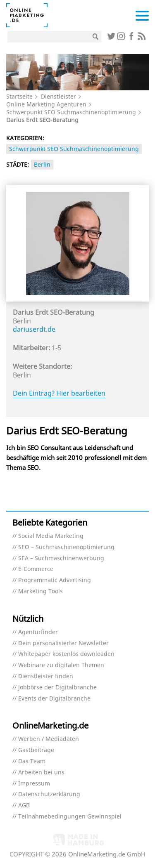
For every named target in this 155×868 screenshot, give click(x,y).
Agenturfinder (38, 632)
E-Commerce (36, 569)
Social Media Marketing (51, 536)
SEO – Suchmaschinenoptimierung (66, 547)
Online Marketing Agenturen (46, 104)
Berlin (42, 164)
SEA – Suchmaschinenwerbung (61, 558)
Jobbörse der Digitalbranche (57, 688)
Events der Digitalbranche (54, 699)
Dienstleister (58, 96)
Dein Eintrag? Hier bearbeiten (59, 393)
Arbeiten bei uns (41, 772)
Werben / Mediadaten (49, 739)
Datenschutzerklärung (49, 794)
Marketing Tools (41, 591)
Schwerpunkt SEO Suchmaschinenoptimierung (71, 112)
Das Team (32, 761)
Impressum (34, 784)
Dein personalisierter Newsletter (63, 643)
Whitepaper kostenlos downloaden (66, 654)
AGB (24, 805)
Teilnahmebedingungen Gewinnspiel (70, 817)
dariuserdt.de (34, 329)
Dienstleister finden (46, 676)
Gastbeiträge (36, 750)
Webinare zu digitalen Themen (61, 665)
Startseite (19, 96)
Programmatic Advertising (55, 580)
